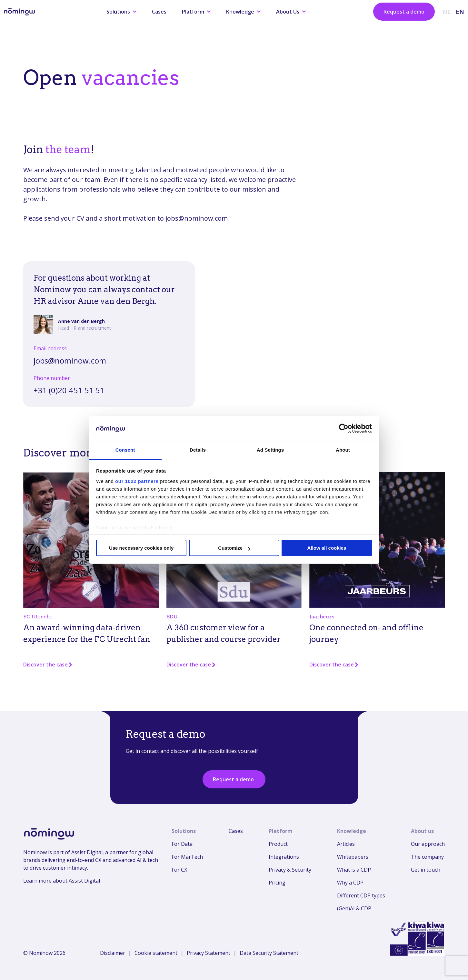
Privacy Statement (209, 953)
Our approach (428, 844)
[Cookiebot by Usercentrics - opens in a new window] (344, 428)
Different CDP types (361, 895)
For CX (179, 870)
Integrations (284, 857)
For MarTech (187, 857)
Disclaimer (113, 953)
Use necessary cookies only (141, 548)
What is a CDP (354, 870)
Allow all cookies (327, 548)
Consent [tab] (125, 450)
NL (447, 12)
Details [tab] (198, 450)
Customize (234, 548)
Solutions (121, 12)
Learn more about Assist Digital (62, 881)
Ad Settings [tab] (270, 450)
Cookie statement (156, 953)
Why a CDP (350, 883)
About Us (291, 12)
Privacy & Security (290, 870)
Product (278, 844)
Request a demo (404, 12)
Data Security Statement (269, 953)
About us (422, 831)
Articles (346, 844)
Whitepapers (353, 857)
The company (427, 857)
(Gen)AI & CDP (354, 908)
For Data (182, 844)
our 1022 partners (137, 481)
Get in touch (426, 870)
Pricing (277, 883)
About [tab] (343, 450)
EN (460, 12)
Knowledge (243, 12)
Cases (159, 12)
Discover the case (48, 665)
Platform (196, 12)
